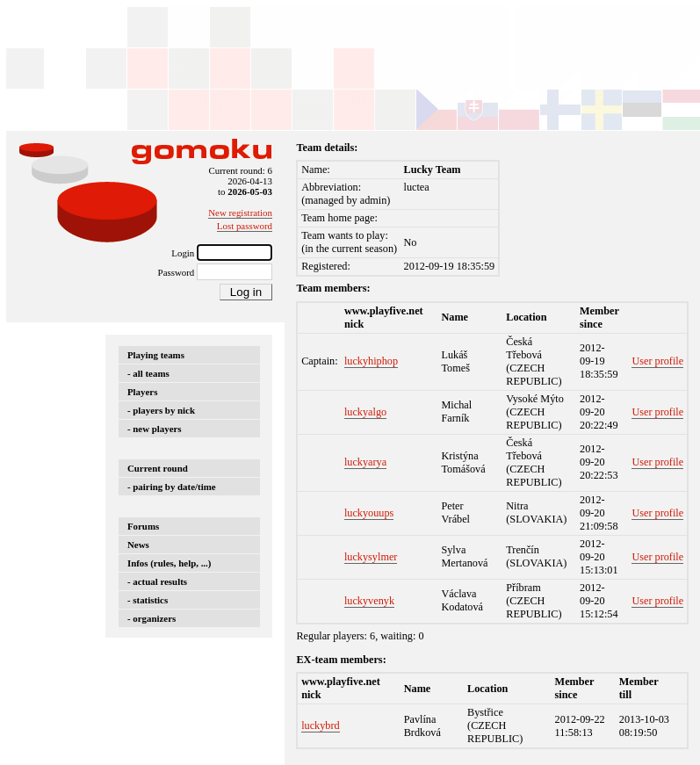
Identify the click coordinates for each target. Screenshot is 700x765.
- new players (155, 429)
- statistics (148, 600)
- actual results (157, 581)
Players (142, 392)
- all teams (148, 373)
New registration (240, 213)
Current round (158, 468)
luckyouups (369, 513)
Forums (143, 526)
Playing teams (156, 355)
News (138, 545)
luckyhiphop (371, 361)
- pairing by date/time (172, 487)
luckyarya (365, 462)
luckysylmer (371, 557)
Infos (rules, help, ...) (169, 563)
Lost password (245, 226)
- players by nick (161, 410)
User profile (657, 361)
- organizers (152, 618)
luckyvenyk (369, 601)
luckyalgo (365, 412)
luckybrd (321, 725)
